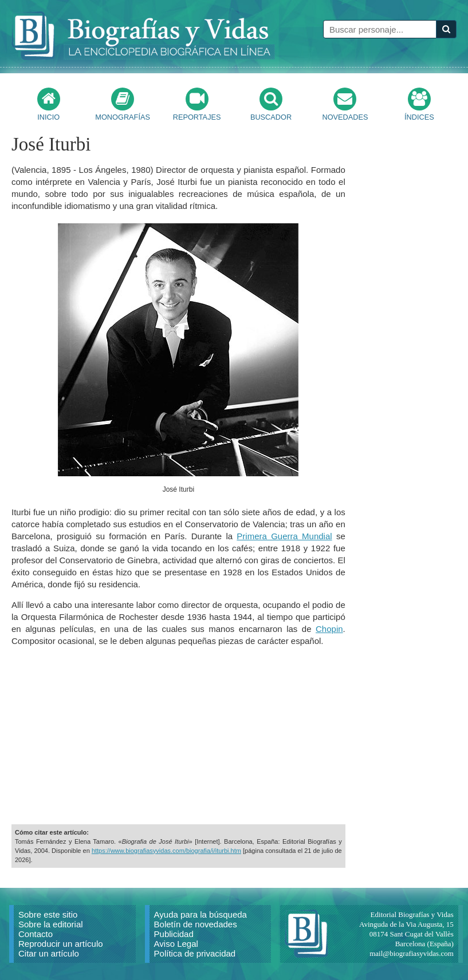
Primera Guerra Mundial (284, 536)
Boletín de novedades (196, 924)
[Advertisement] (178, 736)
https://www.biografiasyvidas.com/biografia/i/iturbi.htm (166, 851)
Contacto (36, 934)
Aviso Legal (176, 944)
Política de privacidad (195, 953)
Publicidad (174, 934)
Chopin (329, 629)
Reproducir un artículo (61, 944)
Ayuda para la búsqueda (200, 914)
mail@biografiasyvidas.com (412, 953)
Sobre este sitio (48, 914)
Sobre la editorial (51, 924)
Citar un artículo (49, 953)
